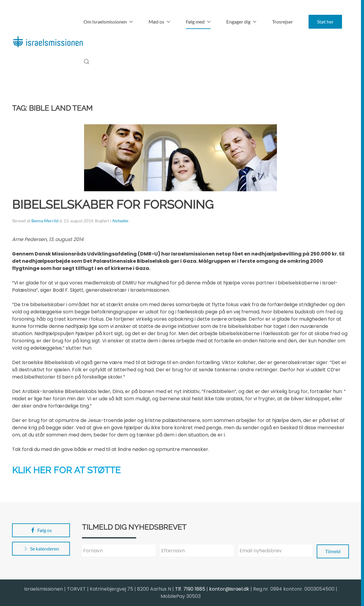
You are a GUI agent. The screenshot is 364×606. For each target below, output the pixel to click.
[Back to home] (48, 42)
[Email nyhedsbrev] (275, 551)
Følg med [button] (198, 22)
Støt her (325, 22)
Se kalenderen (41, 549)
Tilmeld (333, 551)
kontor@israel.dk (229, 589)
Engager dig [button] (241, 22)
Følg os (41, 530)
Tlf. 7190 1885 (190, 589)
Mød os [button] (159, 22)
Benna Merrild (45, 221)
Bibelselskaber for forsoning (113, 204)
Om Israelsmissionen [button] (108, 22)
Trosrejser (282, 22)
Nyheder (120, 221)
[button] (86, 62)
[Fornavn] (119, 551)
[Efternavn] (197, 551)
